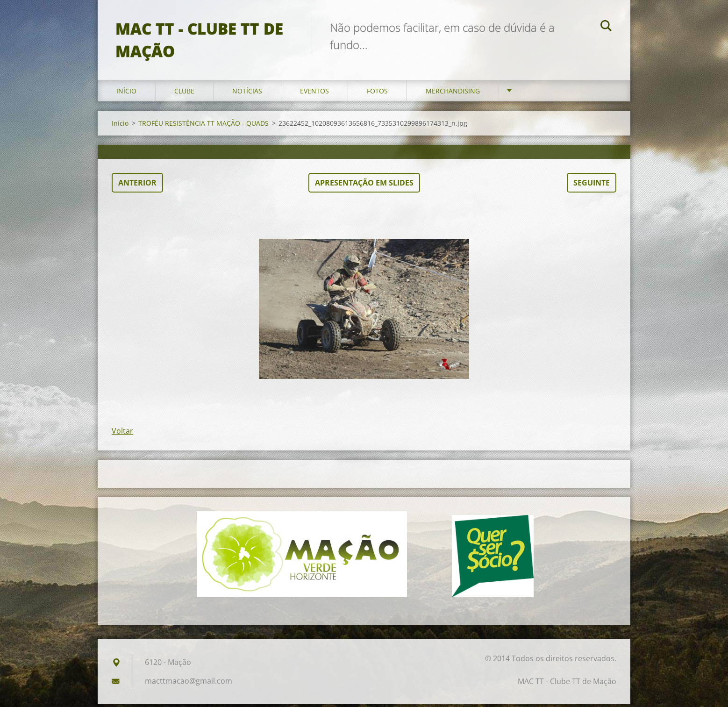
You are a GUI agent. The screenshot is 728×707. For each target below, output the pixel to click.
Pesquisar (606, 27)
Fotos (377, 93)
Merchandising (453, 93)
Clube (184, 93)
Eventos (314, 93)
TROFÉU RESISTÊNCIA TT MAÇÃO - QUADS (203, 125)
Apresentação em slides (364, 185)
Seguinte (592, 185)
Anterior (137, 185)
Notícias (247, 93)
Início (126, 93)
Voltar (122, 433)
